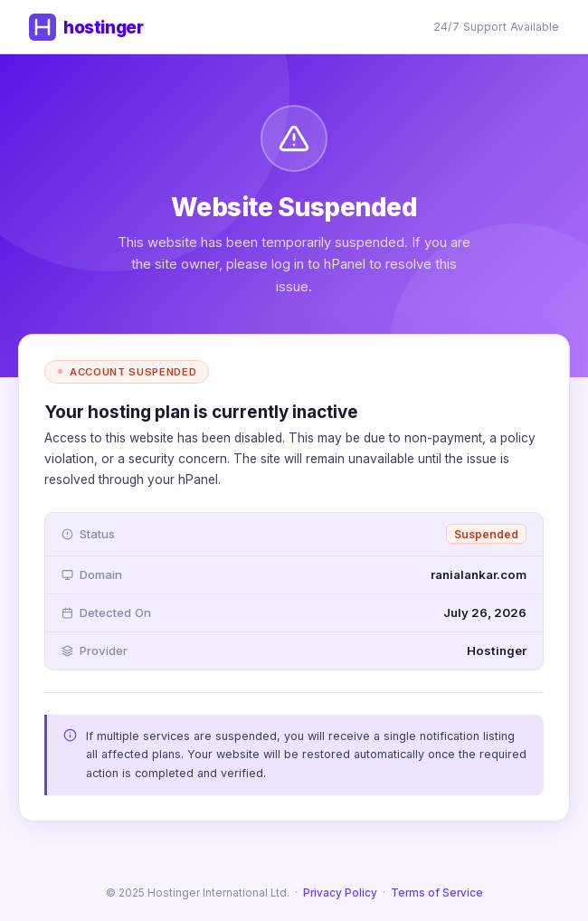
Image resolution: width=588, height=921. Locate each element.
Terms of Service (437, 893)
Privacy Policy (340, 893)
